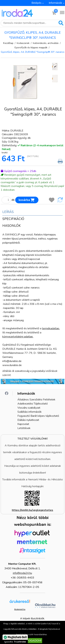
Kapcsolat (23, 424)
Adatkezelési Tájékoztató (33, 404)
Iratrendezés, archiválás (46, 43)
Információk (55, 3)
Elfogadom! (32, 641)
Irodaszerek (23, 43)
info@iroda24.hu (22, 573)
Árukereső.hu (20, 609)
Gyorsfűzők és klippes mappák (31, 47)
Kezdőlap (8, 43)
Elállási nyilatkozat (28, 420)
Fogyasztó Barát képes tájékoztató (38, 416)
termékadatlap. (51, 328)
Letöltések (24, 428)
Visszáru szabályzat (29, 408)
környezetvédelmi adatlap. (18, 337)
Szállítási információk (30, 412)
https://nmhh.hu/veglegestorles (32, 510)
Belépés (36, 3)
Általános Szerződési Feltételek (36, 400)
